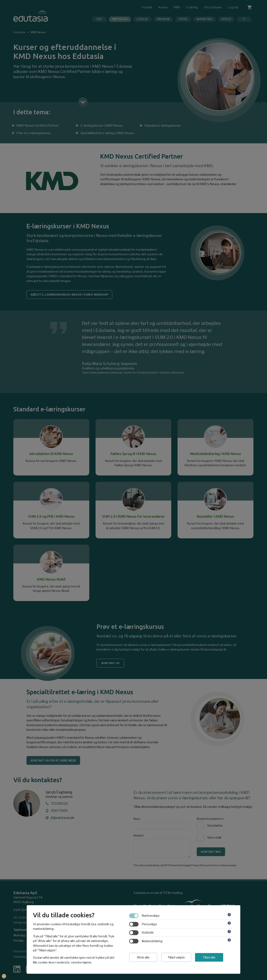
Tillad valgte (176, 957)
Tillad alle (209, 957)
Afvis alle (143, 957)
